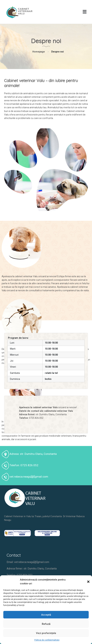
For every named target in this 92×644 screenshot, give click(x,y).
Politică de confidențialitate (47, 640)
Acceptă (46, 615)
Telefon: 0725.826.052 (20, 575)
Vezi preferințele (46, 633)
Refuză (46, 624)
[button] (87, 582)
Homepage (39, 52)
